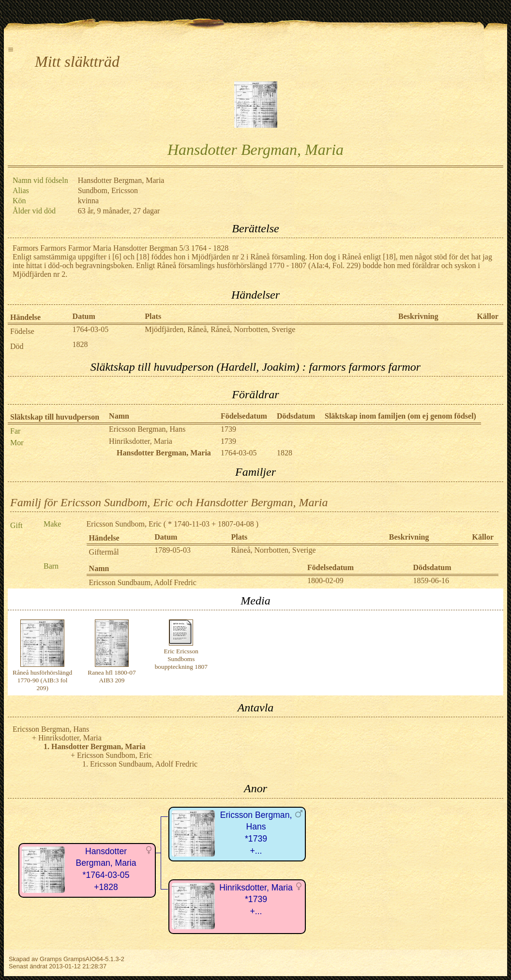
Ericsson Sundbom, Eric (124, 524)
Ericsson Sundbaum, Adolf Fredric (143, 582)
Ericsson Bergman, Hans (147, 429)
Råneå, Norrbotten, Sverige (274, 550)
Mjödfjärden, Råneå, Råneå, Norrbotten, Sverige (220, 329)
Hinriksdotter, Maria (141, 441)
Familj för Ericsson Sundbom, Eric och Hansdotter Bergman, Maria (169, 502)
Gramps (51, 959)
